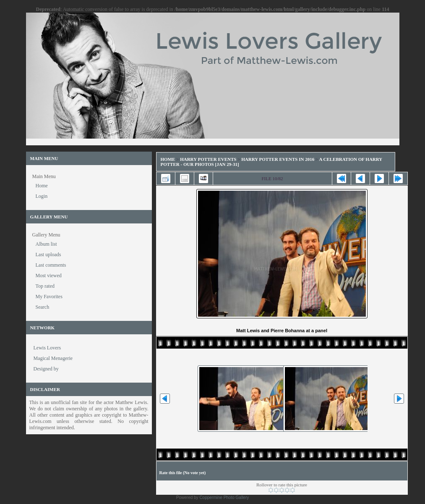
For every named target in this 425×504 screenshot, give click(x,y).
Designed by (46, 369)
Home (168, 159)
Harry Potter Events (208, 159)
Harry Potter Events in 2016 (278, 159)
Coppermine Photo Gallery (224, 497)
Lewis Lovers (47, 348)
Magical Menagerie (53, 358)
